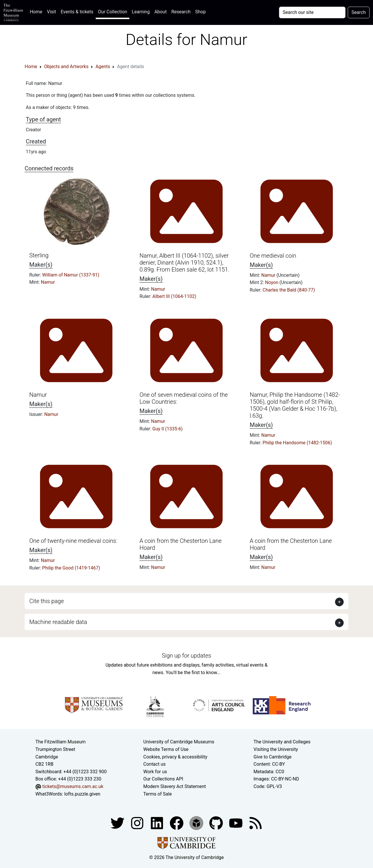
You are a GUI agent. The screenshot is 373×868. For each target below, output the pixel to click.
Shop (200, 12)
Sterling (39, 255)
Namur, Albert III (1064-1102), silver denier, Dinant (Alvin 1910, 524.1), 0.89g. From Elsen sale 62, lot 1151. (184, 263)
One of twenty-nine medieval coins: (73, 541)
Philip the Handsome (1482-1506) (297, 443)
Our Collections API (163, 779)
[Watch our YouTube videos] (236, 823)
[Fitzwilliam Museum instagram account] (138, 823)
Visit (51, 12)
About (161, 12)
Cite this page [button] (47, 601)
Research (181, 12)
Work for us (155, 772)
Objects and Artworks (66, 67)
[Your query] (312, 12)
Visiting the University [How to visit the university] (276, 749)
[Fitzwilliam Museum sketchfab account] (197, 823)
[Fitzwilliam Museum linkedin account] (177, 823)
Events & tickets (77, 12)
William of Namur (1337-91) (71, 275)
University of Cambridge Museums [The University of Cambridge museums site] (179, 742)
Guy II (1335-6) (167, 429)
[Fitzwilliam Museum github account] (217, 823)
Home (37, 11)
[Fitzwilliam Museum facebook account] (157, 823)
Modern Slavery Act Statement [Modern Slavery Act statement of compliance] (175, 786)
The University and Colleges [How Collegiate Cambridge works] (282, 742)
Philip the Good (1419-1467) (71, 568)
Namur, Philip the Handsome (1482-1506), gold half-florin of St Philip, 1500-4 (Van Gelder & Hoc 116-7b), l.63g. (295, 405)
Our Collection (113, 12)
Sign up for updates (186, 656)
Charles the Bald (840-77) (289, 290)
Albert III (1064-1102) (174, 296)
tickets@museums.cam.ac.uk (73, 786)
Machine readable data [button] (58, 622)
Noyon (272, 282)
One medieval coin (273, 256)
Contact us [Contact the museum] (154, 764)
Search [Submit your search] (359, 12)
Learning (141, 12)
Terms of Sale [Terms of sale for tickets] (157, 794)
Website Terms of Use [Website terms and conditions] (166, 749)
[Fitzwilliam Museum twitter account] (118, 823)
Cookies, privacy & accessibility (175, 757)
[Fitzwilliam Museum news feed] (256, 823)
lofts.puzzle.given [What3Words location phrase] (82, 794)
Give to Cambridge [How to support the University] (272, 757)
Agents (103, 67)
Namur (48, 282)
